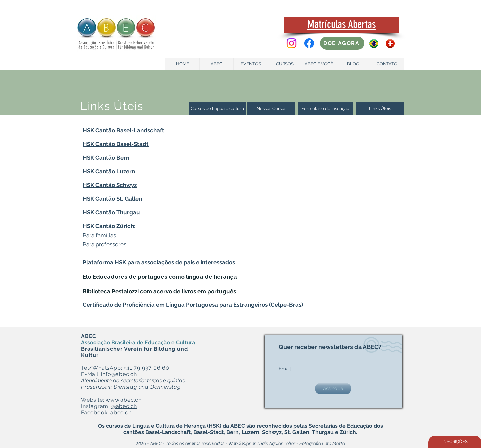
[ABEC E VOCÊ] (319, 64)
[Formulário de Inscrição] (325, 109)
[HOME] (183, 64)
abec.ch (121, 412)
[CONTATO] (387, 64)
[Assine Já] (333, 389)
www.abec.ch (124, 400)
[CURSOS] (285, 64)
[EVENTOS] (251, 64)
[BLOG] (353, 64)
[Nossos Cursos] (271, 109)
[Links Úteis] (380, 109)
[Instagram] (291, 43)
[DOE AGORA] (342, 43)
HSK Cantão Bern (106, 158)
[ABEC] (217, 64)
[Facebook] (309, 43)
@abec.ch (124, 406)
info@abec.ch (119, 374)
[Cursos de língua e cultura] (217, 109)
